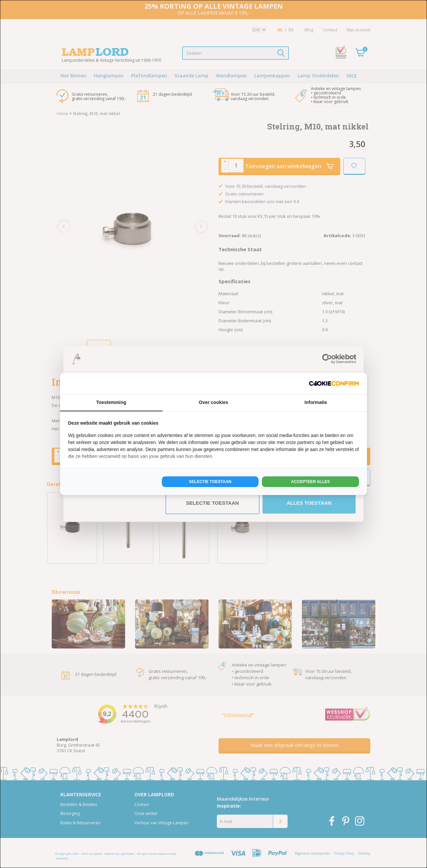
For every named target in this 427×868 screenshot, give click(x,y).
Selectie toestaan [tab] (210, 482)
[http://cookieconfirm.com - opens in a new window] (334, 383)
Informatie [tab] (316, 402)
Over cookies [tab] (213, 402)
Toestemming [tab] (111, 402)
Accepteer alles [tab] (311, 482)
